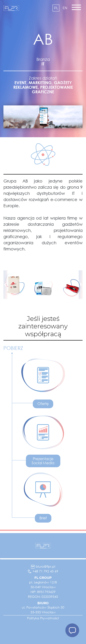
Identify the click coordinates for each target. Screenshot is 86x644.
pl (56, 8)
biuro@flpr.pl (43, 566)
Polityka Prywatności (43, 618)
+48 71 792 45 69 (43, 571)
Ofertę (43, 404)
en (65, 8)
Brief (43, 518)
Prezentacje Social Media (43, 461)
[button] (5, 285)
